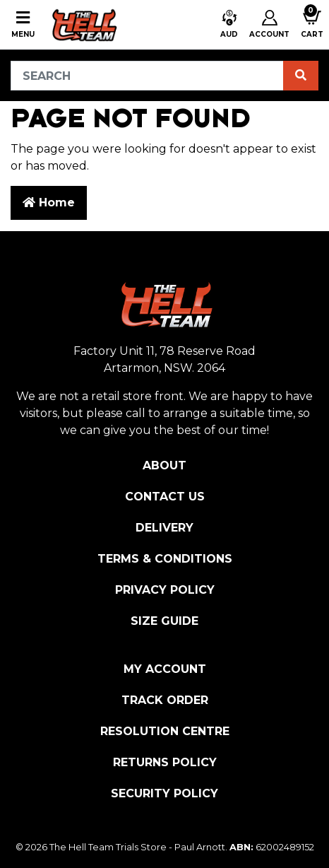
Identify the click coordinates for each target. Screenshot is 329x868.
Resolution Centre (165, 731)
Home (49, 203)
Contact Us (165, 497)
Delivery (164, 528)
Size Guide (164, 621)
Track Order (165, 700)
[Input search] (147, 76)
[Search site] (301, 76)
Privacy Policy (165, 590)
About (164, 465)
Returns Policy (165, 762)
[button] (229, 25)
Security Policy (164, 793)
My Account (165, 669)
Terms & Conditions (165, 559)
